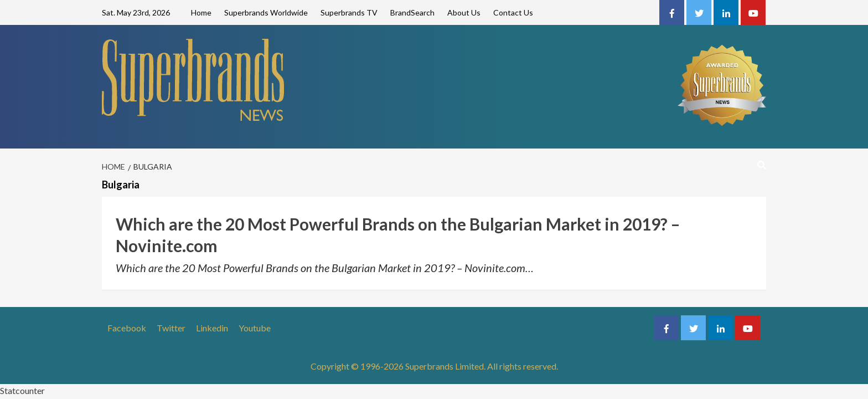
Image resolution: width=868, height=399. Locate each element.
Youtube (255, 328)
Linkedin (212, 328)
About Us (464, 12)
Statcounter (22, 390)
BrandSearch (412, 12)
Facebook (127, 328)
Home (201, 12)
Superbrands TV (349, 12)
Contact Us (513, 12)
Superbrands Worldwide (266, 12)
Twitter (171, 328)
